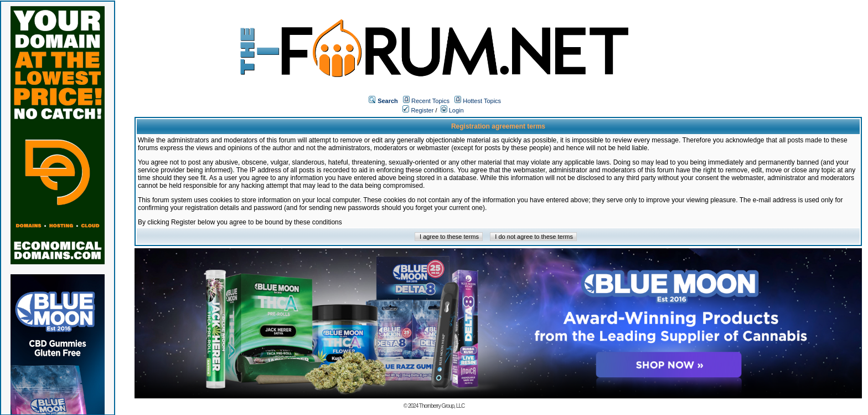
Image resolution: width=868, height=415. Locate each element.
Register (418, 110)
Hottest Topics (482, 101)
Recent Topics (430, 101)
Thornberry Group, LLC (442, 406)
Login (452, 110)
